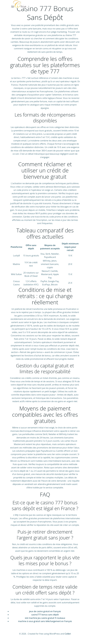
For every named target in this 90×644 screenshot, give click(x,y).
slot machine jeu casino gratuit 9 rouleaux (45, 618)
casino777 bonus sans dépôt (45, 615)
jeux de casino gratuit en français (45, 611)
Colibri (68, 634)
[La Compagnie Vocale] (19, 4)
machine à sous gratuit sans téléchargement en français (45, 621)
